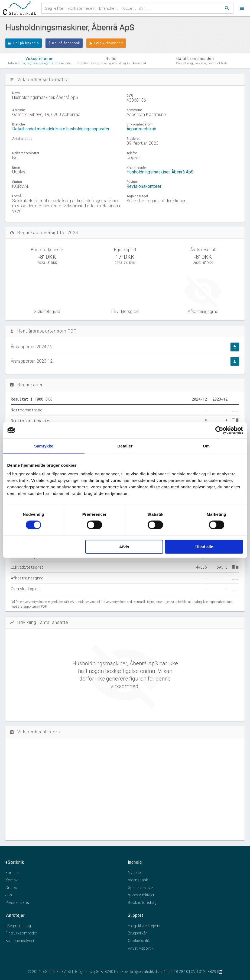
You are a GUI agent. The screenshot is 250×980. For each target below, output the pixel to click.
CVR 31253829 (203, 972)
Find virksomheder (21, 933)
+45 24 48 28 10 (175, 972)
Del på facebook (64, 43)
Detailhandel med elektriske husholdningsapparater (61, 129)
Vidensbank (138, 880)
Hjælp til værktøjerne (145, 926)
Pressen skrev (17, 902)
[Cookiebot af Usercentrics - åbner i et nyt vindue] (219, 430)
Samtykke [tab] (44, 446)
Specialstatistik (141, 888)
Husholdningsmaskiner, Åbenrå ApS (160, 172)
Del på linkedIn (24, 43)
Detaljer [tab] (125, 446)
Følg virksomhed (106, 43)
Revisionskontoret (144, 186)
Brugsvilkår (137, 933)
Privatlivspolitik (141, 948)
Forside (12, 873)
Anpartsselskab (141, 129)
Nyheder (135, 873)
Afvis (124, 547)
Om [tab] (206, 446)
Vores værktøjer (141, 895)
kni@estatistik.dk (145, 972)
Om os (11, 888)
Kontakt (12, 880)
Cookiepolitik (139, 941)
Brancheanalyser (20, 941)
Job (9, 895)
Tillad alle (204, 547)
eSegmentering (18, 926)
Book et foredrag (142, 902)
